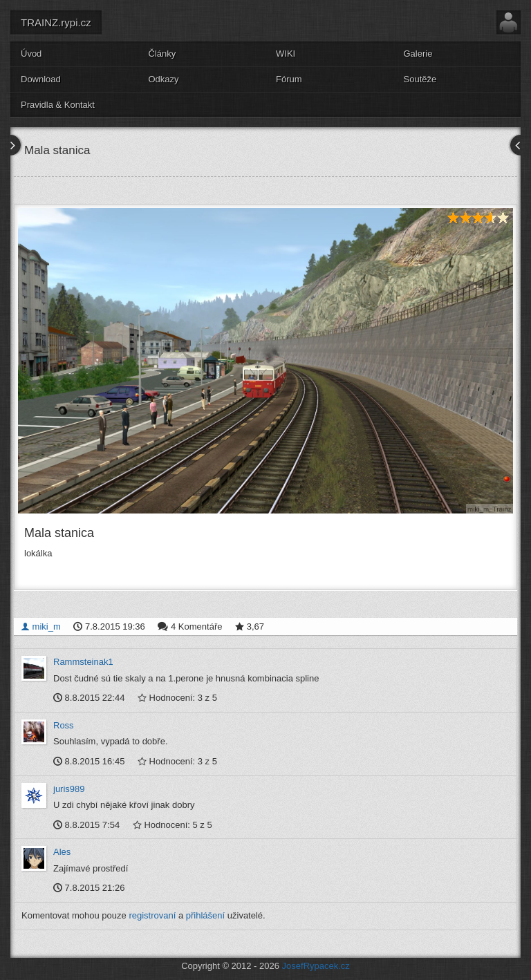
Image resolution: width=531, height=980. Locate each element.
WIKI (286, 54)
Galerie (418, 54)
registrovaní (152, 915)
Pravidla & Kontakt (58, 105)
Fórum (289, 79)
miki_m (41, 626)
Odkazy (164, 79)
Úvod (31, 54)
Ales (62, 852)
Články (162, 54)
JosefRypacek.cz (316, 966)
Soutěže (420, 79)
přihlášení (205, 915)
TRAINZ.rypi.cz (56, 22)
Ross (64, 725)
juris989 (69, 789)
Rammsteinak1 (83, 662)
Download (41, 79)
